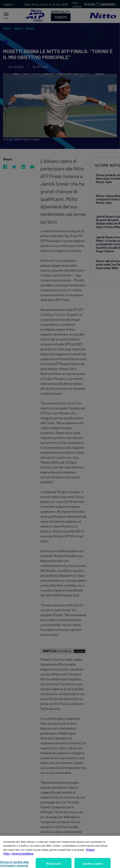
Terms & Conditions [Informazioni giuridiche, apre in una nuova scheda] (22, 858)
